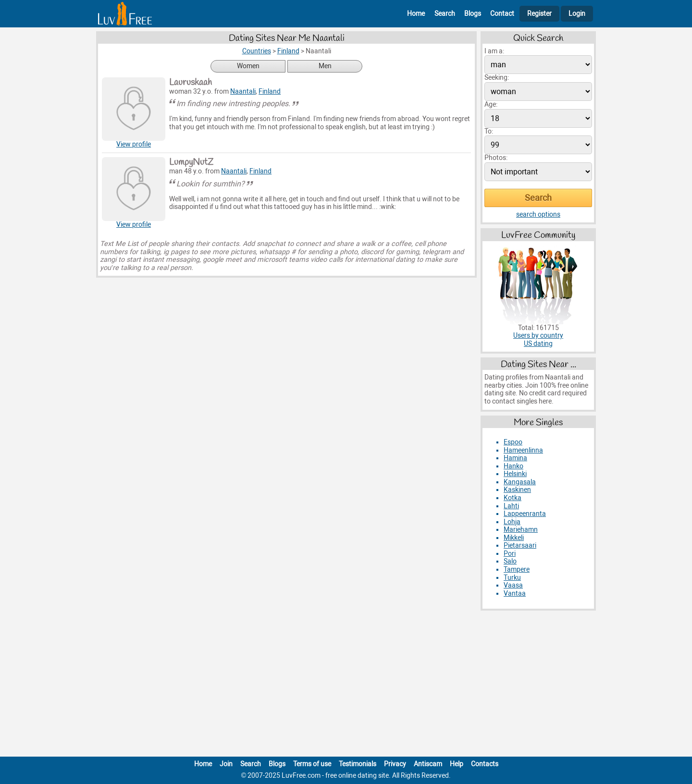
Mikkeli (514, 538)
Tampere (517, 570)
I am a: (494, 51)
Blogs (473, 14)
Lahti (511, 506)
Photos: (496, 158)
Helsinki (515, 474)
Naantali (243, 92)
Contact (502, 14)
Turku (512, 578)
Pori (510, 554)
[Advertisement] (346, 686)
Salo (510, 561)
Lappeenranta (525, 514)
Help (457, 764)
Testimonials (358, 764)
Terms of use (312, 764)
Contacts (485, 764)
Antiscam (428, 764)
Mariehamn (521, 530)
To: (489, 131)
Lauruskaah (191, 83)
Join (226, 764)
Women (248, 66)
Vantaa (515, 594)
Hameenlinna (523, 450)
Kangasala (520, 482)
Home (416, 14)
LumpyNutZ (191, 162)
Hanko (513, 466)
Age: (491, 104)
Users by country (538, 336)
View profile (134, 144)
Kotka (513, 498)
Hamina (515, 458)
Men (325, 66)
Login (577, 14)
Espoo (513, 442)
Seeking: (497, 78)
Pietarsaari (520, 545)
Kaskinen (517, 490)
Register (539, 14)
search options (538, 214)
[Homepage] (125, 14)
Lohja (512, 522)
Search (445, 14)
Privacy (395, 764)
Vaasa (513, 585)
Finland (270, 92)
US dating (538, 344)
